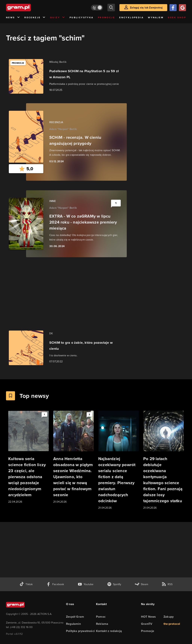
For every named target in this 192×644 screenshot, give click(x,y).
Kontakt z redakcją (109, 631)
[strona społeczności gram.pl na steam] (141, 584)
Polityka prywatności (80, 631)
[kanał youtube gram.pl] (86, 584)
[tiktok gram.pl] (26, 584)
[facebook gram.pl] (55, 584)
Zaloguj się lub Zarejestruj (146, 8)
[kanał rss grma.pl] (167, 584)
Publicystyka (82, 17)
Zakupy (169, 617)
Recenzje (35, 18)
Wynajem (156, 17)
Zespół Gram (75, 617)
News (13, 18)
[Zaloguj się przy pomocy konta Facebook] (173, 8)
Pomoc (101, 617)
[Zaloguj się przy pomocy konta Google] (182, 8)
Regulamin (73, 624)
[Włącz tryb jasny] (97, 8)
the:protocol (172, 624)
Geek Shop (177, 17)
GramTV (147, 624)
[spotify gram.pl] (114, 584)
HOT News (148, 617)
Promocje (106, 17)
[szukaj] (111, 8)
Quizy (58, 18)
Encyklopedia (131, 17)
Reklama (102, 624)
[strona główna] (28, 8)
